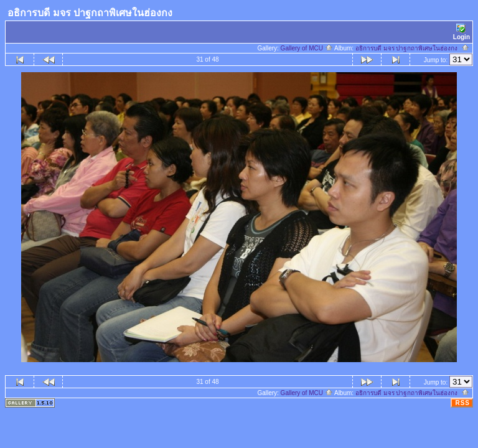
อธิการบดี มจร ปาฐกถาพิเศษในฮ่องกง (412, 48)
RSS (462, 403)
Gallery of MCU (307, 48)
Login (462, 32)
